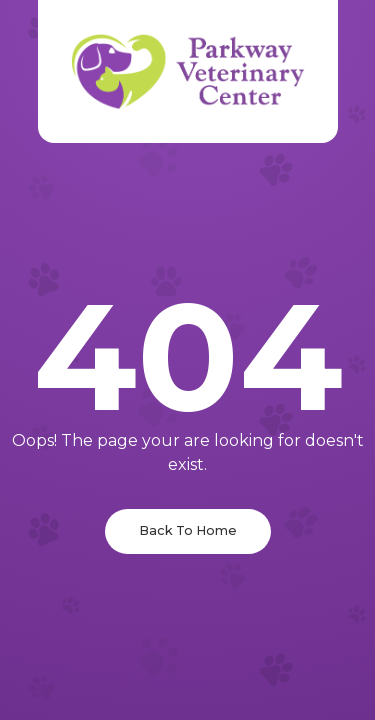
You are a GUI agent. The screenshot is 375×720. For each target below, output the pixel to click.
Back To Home (188, 530)
